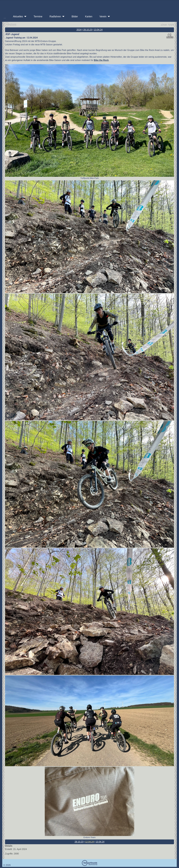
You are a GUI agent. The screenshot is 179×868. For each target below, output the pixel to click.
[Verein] (108, 17)
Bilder (74, 17)
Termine (37, 17)
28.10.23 (88, 30)
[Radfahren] (63, 17)
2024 (79, 30)
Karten (88, 17)
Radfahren (54, 17)
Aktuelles (17, 17)
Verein (102, 17)
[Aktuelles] (25, 17)
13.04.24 (98, 30)
